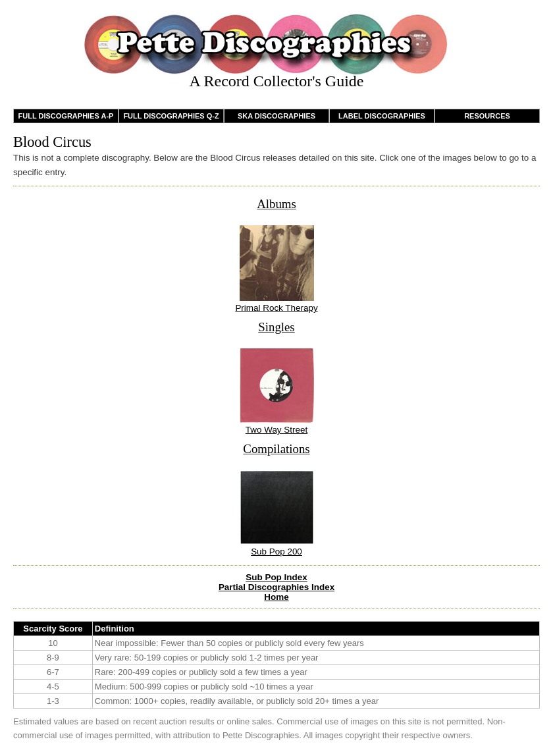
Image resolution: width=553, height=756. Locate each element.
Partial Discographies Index (276, 587)
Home (276, 597)
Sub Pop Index (276, 577)
